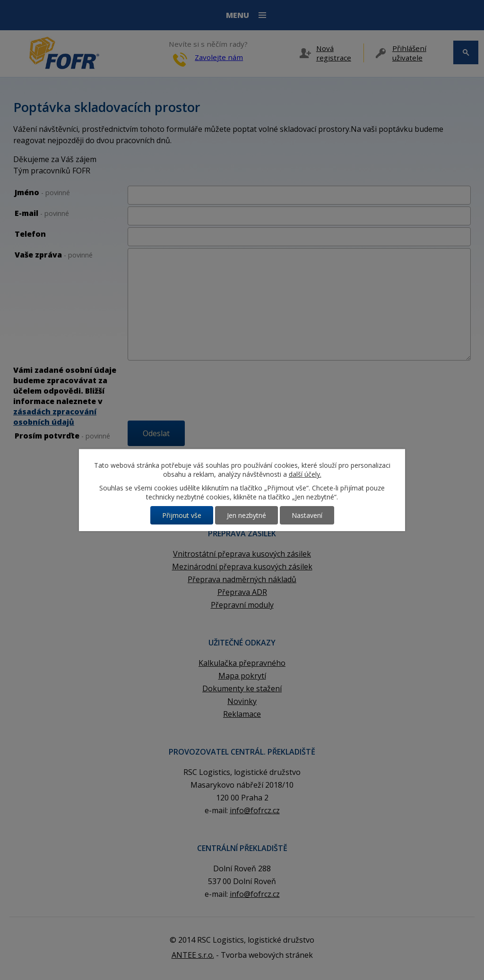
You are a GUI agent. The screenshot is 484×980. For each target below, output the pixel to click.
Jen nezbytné (246, 515)
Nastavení (307, 515)
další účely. (305, 474)
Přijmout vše (182, 515)
